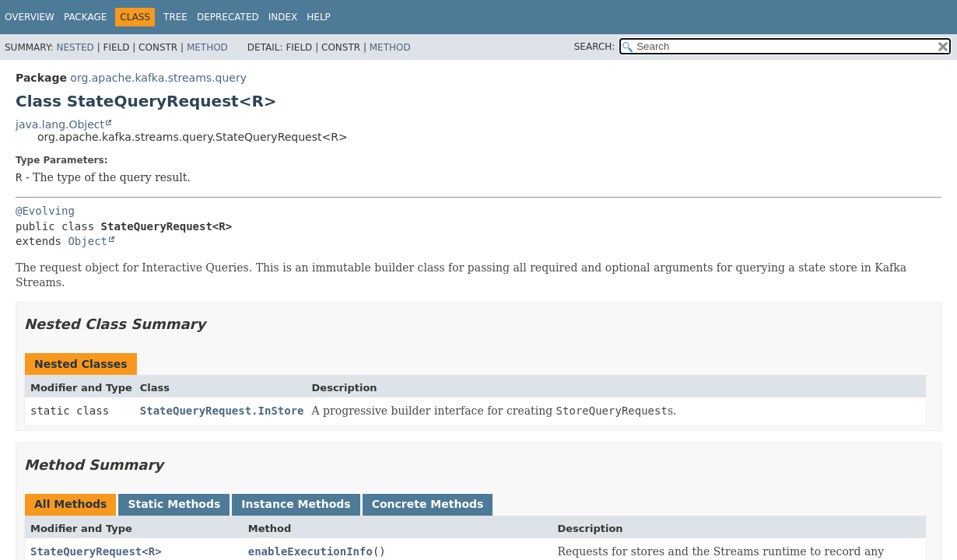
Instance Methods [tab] (296, 504)
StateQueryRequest (86, 551)
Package (85, 17)
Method (207, 47)
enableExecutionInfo (310, 551)
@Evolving (45, 211)
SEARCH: (595, 47)
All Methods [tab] (70, 504)
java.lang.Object (60, 124)
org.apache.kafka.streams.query (158, 78)
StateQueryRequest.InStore (222, 411)
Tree (175, 17)
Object (88, 241)
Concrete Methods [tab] (428, 504)
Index (283, 17)
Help (319, 17)
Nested (75, 47)
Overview (30, 17)
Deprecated (228, 17)
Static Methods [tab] (174, 504)
